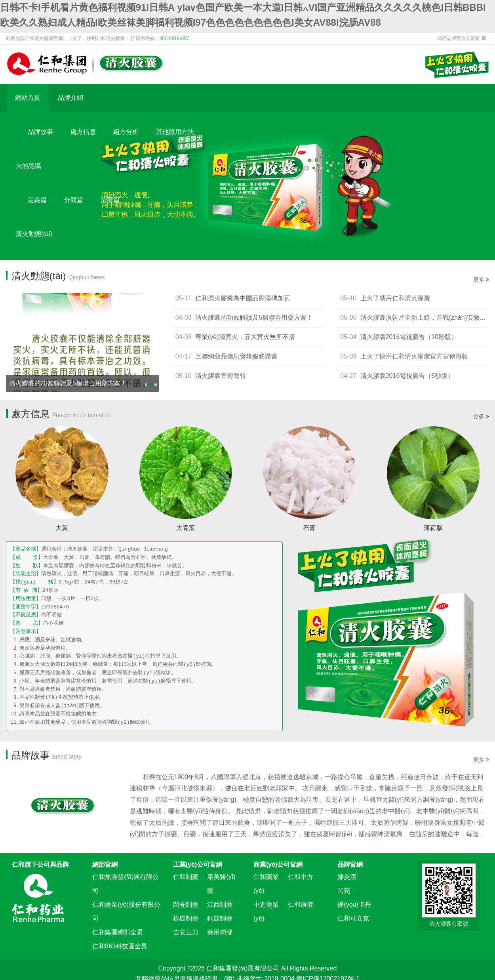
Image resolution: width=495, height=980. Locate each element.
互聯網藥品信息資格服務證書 (236, 356)
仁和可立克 (353, 918)
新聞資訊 (40, 268)
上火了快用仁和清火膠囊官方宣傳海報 (414, 356)
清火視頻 (126, 268)
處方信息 (83, 132)
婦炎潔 (347, 877)
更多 (481, 280)
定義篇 (37, 200)
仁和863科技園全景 (120, 946)
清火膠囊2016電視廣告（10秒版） (409, 337)
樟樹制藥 (186, 918)
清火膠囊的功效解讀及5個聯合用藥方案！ (68, 383)
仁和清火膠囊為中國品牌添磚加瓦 (243, 298)
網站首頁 (28, 98)
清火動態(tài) (34, 234)
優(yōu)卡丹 (354, 905)
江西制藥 (220, 905)
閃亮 (344, 891)
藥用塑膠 (220, 932)
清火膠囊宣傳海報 (221, 376)
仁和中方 (301, 877)
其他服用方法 (175, 132)
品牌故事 (40, 132)
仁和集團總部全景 (118, 932)
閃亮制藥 (186, 905)
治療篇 (110, 200)
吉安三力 (186, 932)
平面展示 (83, 268)
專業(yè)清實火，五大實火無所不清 (245, 337)
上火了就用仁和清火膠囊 (395, 298)
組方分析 (126, 132)
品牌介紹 (70, 98)
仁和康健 (301, 905)
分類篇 (74, 200)
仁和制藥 (186, 877)
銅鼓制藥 (220, 918)
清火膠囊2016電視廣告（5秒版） (407, 376)
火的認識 (29, 166)
